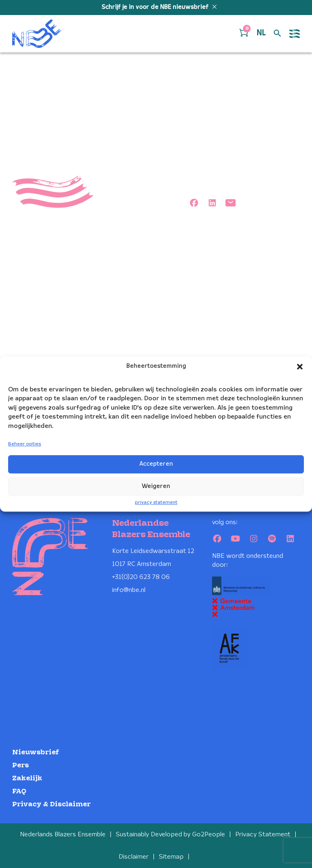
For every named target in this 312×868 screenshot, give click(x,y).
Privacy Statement (263, 835)
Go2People (209, 835)
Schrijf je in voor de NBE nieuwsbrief (156, 7)
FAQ (19, 791)
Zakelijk (27, 778)
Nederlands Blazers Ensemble (63, 835)
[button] (300, 367)
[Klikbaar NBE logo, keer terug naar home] (37, 34)
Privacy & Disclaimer (51, 804)
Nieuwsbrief (36, 752)
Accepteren (156, 464)
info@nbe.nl (129, 590)
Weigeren (156, 486)
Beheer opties (25, 444)
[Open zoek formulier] (277, 34)
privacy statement (156, 502)
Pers (21, 765)
